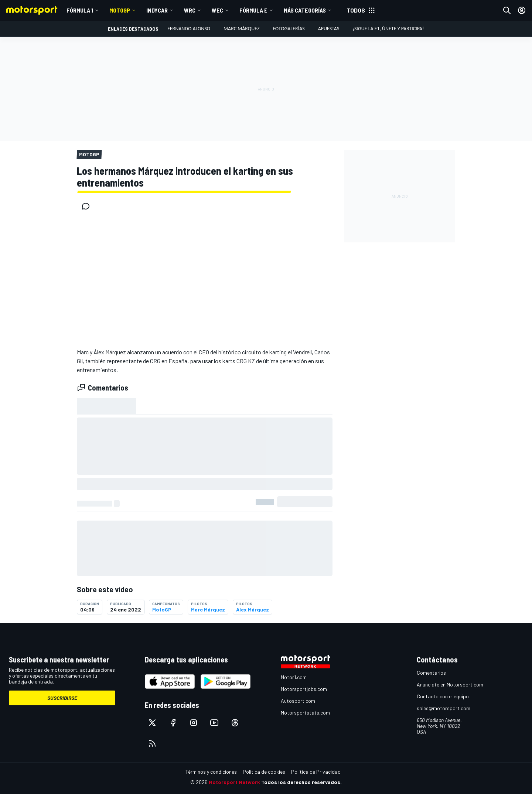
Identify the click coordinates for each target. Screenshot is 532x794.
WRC (190, 10)
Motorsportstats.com (305, 713)
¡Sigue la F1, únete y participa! (388, 29)
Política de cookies (264, 772)
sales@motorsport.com (444, 708)
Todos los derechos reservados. (301, 782)
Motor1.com (294, 677)
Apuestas (329, 29)
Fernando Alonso (189, 29)
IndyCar (157, 10)
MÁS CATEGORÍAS (305, 10)
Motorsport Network (234, 782)
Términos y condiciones (211, 772)
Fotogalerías (289, 29)
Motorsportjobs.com (304, 689)
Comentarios (431, 673)
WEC (217, 10)
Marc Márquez (241, 29)
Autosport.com (298, 701)
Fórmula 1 (80, 10)
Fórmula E (253, 10)
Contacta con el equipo (443, 696)
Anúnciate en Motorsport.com (450, 684)
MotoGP (120, 10)
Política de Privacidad (316, 772)
